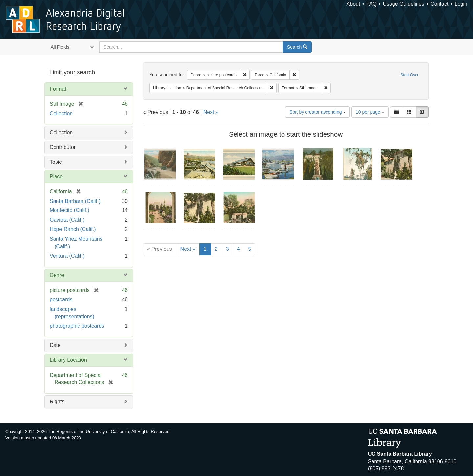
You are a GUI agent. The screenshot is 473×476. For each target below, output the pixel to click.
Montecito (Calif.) (69, 210)
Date (55, 345)
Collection (61, 113)
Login (461, 4)
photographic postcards (77, 326)
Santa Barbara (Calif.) (75, 201)
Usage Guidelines (403, 4)
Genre (57, 275)
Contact (439, 4)
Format (58, 89)
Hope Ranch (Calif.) (73, 229)
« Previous (160, 249)
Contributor (63, 147)
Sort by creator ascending (317, 112)
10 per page (370, 112)
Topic (56, 162)
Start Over (409, 75)
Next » (211, 112)
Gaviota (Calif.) (67, 220)
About (353, 4)
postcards (61, 300)
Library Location (68, 360)
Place (56, 176)
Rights (57, 402)
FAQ (372, 4)
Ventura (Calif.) (67, 256)
